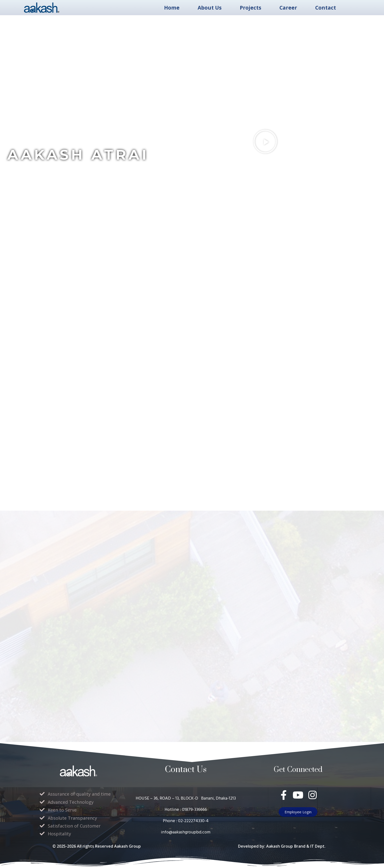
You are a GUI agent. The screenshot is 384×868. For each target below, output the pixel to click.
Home (172, 8)
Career (288, 8)
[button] (265, 142)
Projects (251, 8)
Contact (326, 8)
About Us (210, 8)
